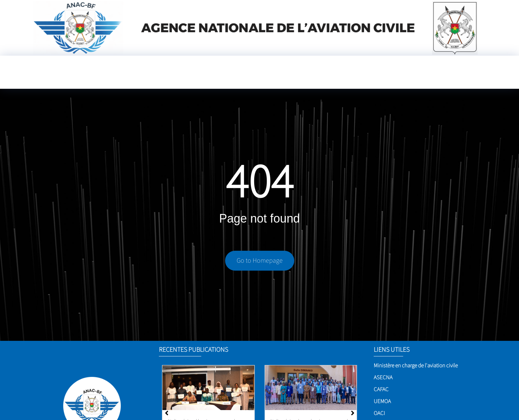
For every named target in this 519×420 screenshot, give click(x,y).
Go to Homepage (260, 261)
